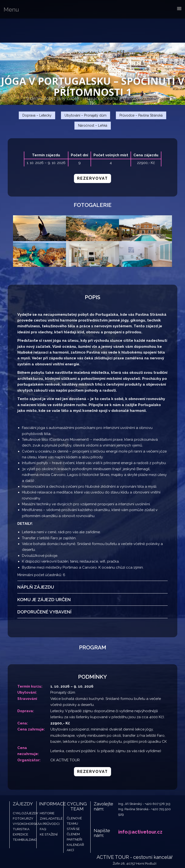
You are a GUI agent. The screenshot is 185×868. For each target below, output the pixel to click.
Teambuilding (25, 816)
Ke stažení (49, 811)
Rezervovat (92, 178)
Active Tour (36, 31)
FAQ (43, 806)
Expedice (20, 811)
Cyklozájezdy (26, 790)
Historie (47, 790)
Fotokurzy (23, 795)
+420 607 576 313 (158, 780)
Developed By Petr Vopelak (119, 855)
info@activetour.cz (140, 809)
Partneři (74, 816)
